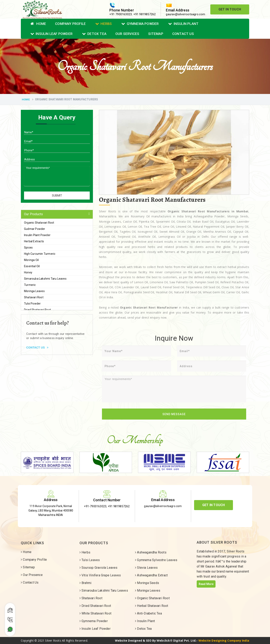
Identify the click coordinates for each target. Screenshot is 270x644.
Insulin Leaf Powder (51, 34)
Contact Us (183, 34)
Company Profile (70, 24)
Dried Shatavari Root (37, 310)
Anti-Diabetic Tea (148, 613)
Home (38, 24)
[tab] (57, 214)
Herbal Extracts (34, 241)
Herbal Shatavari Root (152, 606)
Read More (206, 584)
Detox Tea (94, 34)
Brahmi (86, 583)
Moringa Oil (31, 260)
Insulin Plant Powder (37, 235)
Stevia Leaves (146, 568)
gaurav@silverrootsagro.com (185, 14)
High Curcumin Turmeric (40, 254)
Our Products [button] (33, 214)
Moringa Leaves (34, 291)
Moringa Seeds (147, 583)
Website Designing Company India (224, 640)
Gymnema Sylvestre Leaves (156, 560)
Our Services (127, 34)
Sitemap (156, 34)
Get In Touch (230, 9)
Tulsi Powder (32, 304)
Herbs (104, 24)
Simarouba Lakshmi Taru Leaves (45, 279)
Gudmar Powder (35, 229)
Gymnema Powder (140, 24)
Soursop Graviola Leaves (99, 568)
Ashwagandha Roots (151, 552)
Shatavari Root (34, 297)
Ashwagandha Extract (151, 575)
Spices (28, 248)
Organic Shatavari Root (39, 223)
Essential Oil (32, 266)
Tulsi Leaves (90, 560)
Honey (28, 272)
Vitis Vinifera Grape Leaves (100, 575)
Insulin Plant (183, 24)
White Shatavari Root (95, 613)
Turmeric (30, 285)
